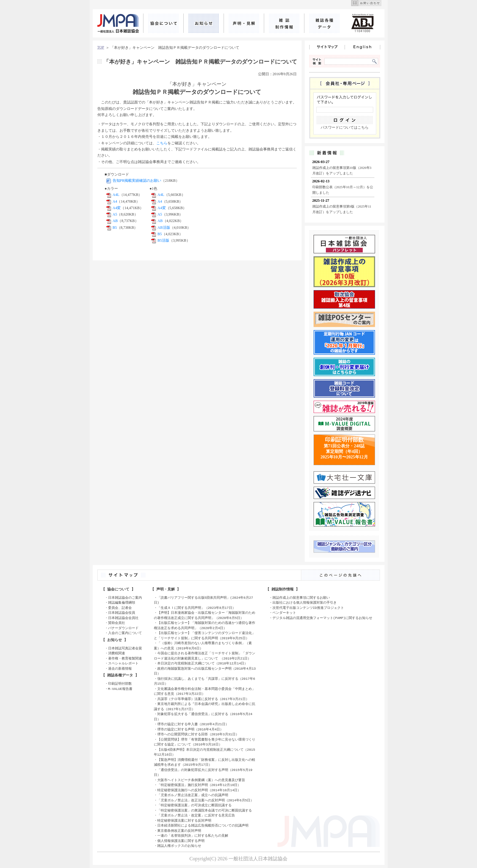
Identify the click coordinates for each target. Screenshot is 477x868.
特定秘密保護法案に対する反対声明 (184, 821)
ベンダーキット (284, 613)
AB (115, 221)
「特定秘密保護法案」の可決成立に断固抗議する (194, 805)
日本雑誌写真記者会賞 (125, 648)
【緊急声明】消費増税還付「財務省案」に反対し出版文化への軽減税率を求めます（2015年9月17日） (205, 762)
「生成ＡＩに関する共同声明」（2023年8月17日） (196, 608)
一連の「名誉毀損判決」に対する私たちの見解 (193, 836)
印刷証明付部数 (120, 684)
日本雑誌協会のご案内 (125, 598)
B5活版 (163, 240)
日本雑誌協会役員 (122, 613)
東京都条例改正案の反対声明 (179, 831)
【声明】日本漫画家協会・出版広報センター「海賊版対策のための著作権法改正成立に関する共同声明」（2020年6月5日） (205, 615)
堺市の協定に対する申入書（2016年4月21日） (193, 724)
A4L (116, 195)
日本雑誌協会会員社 (123, 618)
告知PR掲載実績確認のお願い (137, 181)
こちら (162, 143)
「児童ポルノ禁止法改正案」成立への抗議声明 (193, 795)
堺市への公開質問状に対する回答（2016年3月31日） (198, 734)
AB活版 (164, 228)
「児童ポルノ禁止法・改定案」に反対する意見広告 (196, 815)
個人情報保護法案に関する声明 (181, 841)
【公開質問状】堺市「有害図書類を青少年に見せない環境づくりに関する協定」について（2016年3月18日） (205, 742)
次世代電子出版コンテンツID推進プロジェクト (308, 608)
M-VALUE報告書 (120, 689)
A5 (115, 214)
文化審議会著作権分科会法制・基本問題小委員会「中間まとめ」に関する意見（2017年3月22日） (205, 691)
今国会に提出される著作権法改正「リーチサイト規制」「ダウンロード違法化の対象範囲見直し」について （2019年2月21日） (205, 656)
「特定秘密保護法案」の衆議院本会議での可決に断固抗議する (205, 810)
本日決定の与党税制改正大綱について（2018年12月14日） (203, 663)
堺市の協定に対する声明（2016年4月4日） (190, 729)
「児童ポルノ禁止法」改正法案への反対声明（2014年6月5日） (206, 800)
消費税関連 (117, 653)
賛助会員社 (117, 623)
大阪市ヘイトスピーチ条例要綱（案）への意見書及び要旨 (201, 780)
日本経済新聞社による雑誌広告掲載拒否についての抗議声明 (203, 825)
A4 (115, 201)
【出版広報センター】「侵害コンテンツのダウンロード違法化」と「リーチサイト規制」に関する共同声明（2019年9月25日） (205, 636)
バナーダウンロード (123, 628)
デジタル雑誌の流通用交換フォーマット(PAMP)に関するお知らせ (323, 618)
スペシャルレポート (123, 663)
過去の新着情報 (120, 669)
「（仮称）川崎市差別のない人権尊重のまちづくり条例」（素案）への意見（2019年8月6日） (203, 646)
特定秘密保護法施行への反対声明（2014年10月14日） (199, 790)
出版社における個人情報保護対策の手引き (305, 603)
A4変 (117, 208)
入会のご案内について (125, 633)
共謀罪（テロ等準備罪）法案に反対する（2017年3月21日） (203, 699)
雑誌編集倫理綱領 (122, 603)
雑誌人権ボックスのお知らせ (179, 846)
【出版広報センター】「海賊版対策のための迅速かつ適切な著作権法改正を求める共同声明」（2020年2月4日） (205, 625)
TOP (101, 47)
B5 (115, 228)
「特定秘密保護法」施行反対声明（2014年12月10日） (199, 785)
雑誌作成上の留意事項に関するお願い (301, 598)
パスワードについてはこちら (345, 127)
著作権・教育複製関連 (125, 658)
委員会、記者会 (120, 608)
